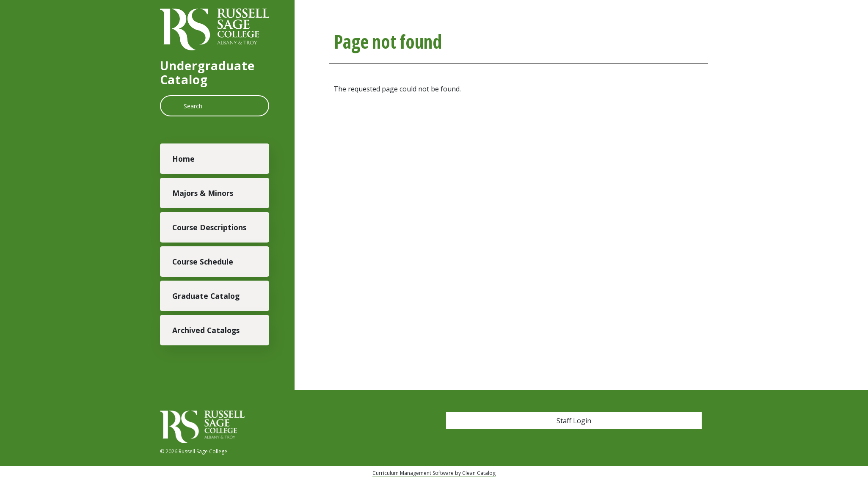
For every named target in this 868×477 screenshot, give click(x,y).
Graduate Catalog (206, 296)
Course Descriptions (209, 227)
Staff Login (574, 421)
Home (183, 159)
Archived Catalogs (206, 330)
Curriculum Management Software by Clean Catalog (434, 473)
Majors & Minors (203, 193)
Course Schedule (203, 262)
